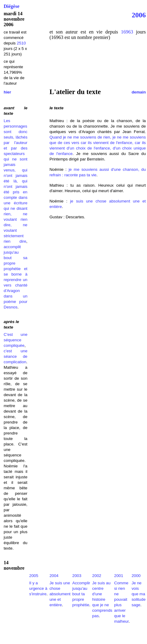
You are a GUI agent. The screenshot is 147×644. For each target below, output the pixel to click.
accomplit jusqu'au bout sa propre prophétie (16, 258)
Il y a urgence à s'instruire (38, 588)
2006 (139, 15)
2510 (21, 43)
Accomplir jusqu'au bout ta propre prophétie (81, 594)
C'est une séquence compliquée (16, 340)
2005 (34, 576)
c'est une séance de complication (16, 356)
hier (7, 92)
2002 (97, 576)
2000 (136, 576)
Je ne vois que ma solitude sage (138, 594)
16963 (127, 32)
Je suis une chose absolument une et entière (60, 594)
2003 (77, 576)
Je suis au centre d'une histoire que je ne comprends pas (102, 599)
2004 (54, 576)
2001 (119, 576)
